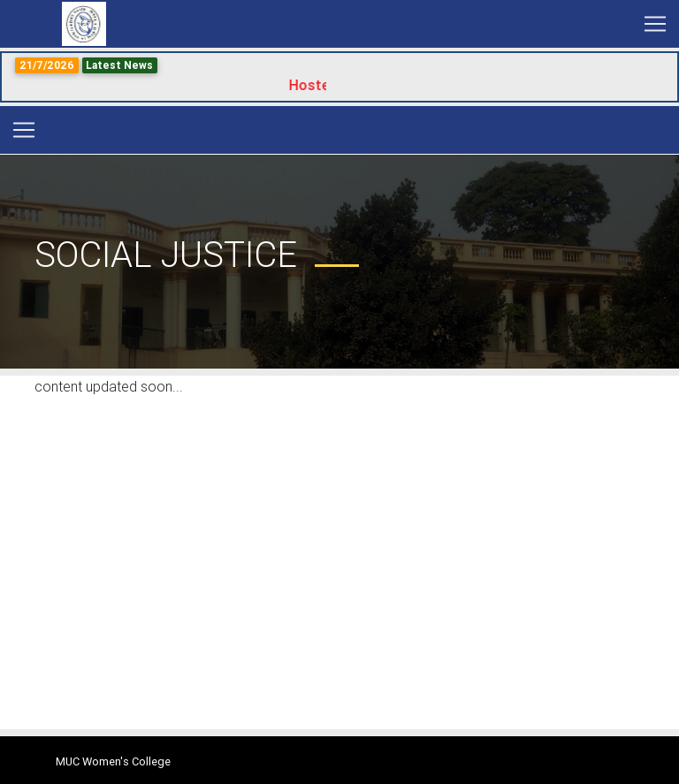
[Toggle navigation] (655, 24)
